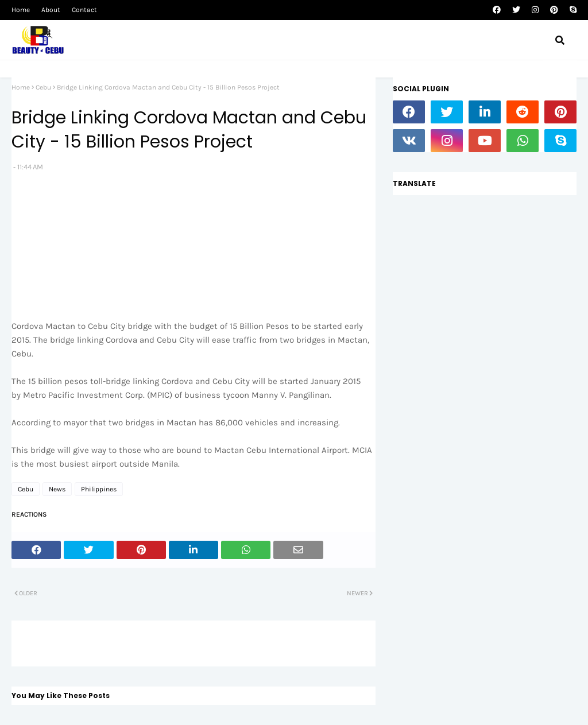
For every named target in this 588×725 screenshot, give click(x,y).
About (51, 10)
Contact (84, 10)
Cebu (43, 87)
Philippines (99, 489)
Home (21, 10)
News (57, 489)
